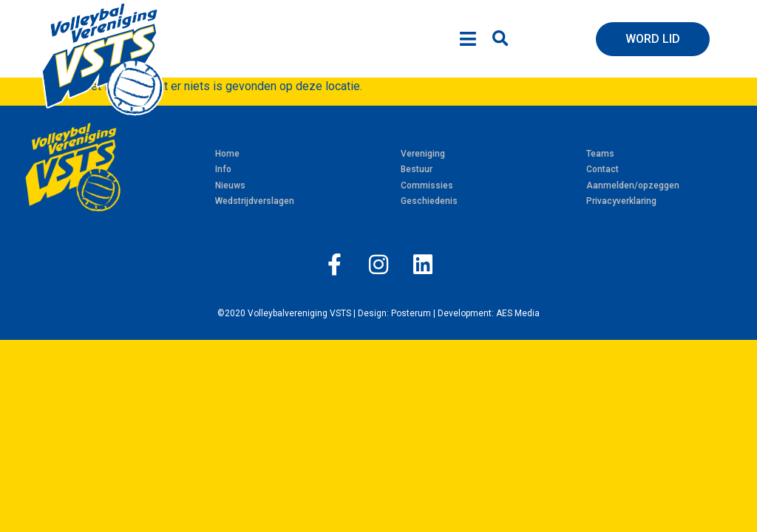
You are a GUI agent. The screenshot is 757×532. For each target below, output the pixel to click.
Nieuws (230, 185)
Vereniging (423, 154)
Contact (602, 169)
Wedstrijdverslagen (255, 201)
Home (227, 154)
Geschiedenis (429, 201)
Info (223, 169)
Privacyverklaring (621, 201)
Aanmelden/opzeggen (633, 185)
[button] (500, 39)
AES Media (518, 313)
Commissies (427, 185)
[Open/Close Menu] (468, 39)
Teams (600, 154)
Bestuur (417, 169)
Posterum (411, 313)
